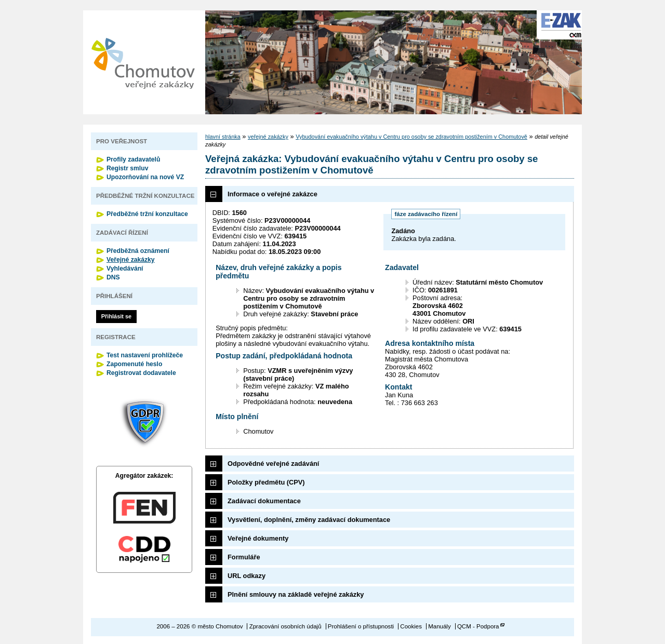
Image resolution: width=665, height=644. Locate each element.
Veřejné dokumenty (258, 538)
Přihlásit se (116, 316)
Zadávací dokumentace (264, 501)
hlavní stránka (223, 137)
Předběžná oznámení (138, 251)
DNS (113, 277)
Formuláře (244, 557)
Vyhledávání (125, 269)
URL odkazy (247, 576)
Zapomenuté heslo (134, 364)
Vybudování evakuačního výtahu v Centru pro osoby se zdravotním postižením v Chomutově (411, 137)
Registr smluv (127, 168)
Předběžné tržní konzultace (147, 214)
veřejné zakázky (268, 137)
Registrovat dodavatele (141, 373)
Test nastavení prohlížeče (145, 355)
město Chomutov (143, 62)
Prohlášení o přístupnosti (361, 626)
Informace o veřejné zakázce (272, 194)
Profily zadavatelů (133, 159)
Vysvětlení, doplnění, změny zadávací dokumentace (309, 520)
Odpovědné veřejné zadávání (273, 464)
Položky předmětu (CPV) (266, 482)
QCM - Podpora (478, 626)
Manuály (440, 626)
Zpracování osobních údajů (285, 626)
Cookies (411, 626)
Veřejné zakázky (131, 260)
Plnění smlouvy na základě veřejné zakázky (296, 594)
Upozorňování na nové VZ (145, 177)
